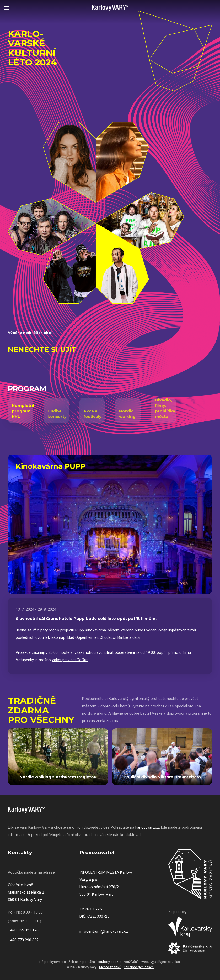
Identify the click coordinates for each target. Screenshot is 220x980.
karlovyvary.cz (147, 827)
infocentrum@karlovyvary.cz (104, 931)
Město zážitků (110, 967)
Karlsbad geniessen (139, 967)
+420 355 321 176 (23, 930)
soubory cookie (109, 962)
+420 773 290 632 (23, 940)
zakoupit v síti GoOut (70, 660)
